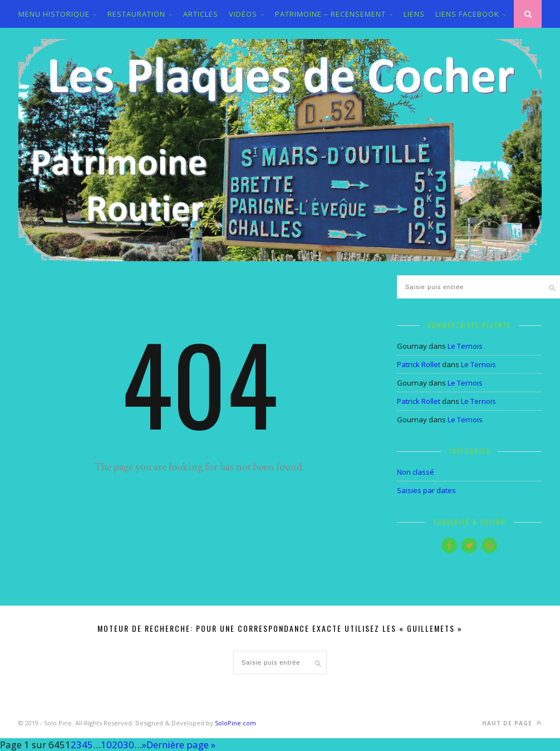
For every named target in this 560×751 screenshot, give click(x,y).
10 (106, 745)
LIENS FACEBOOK (467, 14)
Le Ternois (465, 346)
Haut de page (512, 723)
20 (117, 745)
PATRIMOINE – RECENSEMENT (330, 14)
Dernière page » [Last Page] (181, 745)
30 (129, 745)
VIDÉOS (243, 14)
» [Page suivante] (144, 745)
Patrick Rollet (419, 364)
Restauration (136, 14)
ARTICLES (201, 14)
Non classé (416, 472)
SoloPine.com (235, 723)
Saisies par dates (426, 490)
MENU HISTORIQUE (54, 14)
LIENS (414, 14)
